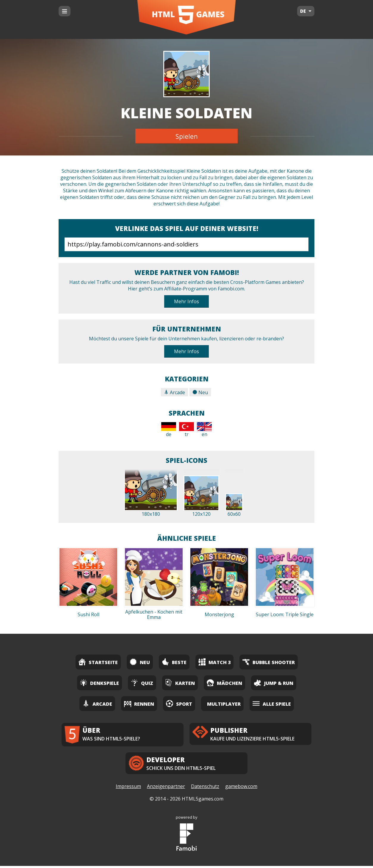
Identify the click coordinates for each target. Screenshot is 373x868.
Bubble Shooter (269, 662)
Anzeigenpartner (166, 789)
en (204, 430)
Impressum (128, 789)
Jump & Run (274, 683)
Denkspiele (99, 683)
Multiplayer (224, 704)
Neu (200, 392)
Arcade (174, 392)
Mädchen (224, 683)
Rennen (139, 703)
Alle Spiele (272, 703)
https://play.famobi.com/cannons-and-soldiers (186, 244)
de (169, 430)
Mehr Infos (186, 301)
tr (186, 430)
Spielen (187, 136)
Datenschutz (205, 789)
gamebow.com (241, 789)
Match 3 (214, 662)
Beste (174, 662)
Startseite (98, 662)
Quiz (142, 683)
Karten (180, 683)
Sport (179, 703)
